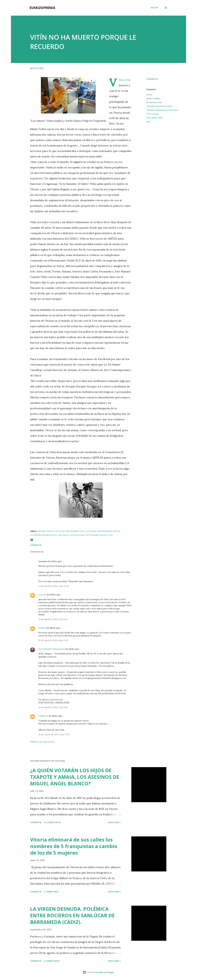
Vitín (148, 122)
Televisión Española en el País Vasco (162, 110)
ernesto (42, 595)
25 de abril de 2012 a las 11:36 (53, 640)
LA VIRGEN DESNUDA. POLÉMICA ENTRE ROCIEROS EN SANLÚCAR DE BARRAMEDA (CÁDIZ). (72, 915)
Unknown (43, 716)
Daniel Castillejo (153, 99)
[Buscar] (154, 8)
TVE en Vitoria (153, 114)
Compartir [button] (152, 79)
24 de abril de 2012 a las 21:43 (54, 586)
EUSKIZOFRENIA (42, 8)
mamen (42, 628)
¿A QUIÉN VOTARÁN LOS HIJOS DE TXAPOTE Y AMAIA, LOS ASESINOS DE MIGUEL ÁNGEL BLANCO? (75, 777)
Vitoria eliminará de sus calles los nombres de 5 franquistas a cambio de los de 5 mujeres (74, 846)
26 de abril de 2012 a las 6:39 (53, 707)
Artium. (149, 95)
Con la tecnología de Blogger (99, 972)
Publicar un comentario (42, 742)
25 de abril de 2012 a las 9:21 (53, 619)
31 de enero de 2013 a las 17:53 (54, 734)
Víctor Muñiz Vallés (155, 118)
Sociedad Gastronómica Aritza (159, 106)
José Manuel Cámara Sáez (52, 649)
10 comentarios (52, 822)
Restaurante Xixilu (154, 102)
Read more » (115, 822)
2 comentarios (52, 961)
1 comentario (51, 892)
